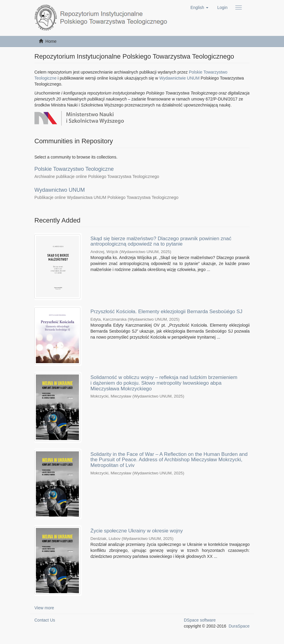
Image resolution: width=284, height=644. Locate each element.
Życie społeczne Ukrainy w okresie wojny (137, 531)
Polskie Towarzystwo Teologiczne (74, 169)
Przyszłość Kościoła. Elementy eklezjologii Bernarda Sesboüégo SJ (167, 312)
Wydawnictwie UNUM (179, 78)
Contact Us (45, 620)
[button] (199, 7)
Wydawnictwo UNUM (60, 190)
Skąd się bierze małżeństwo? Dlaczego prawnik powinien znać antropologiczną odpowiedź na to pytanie (161, 241)
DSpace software (200, 620)
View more (44, 608)
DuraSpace (239, 626)
